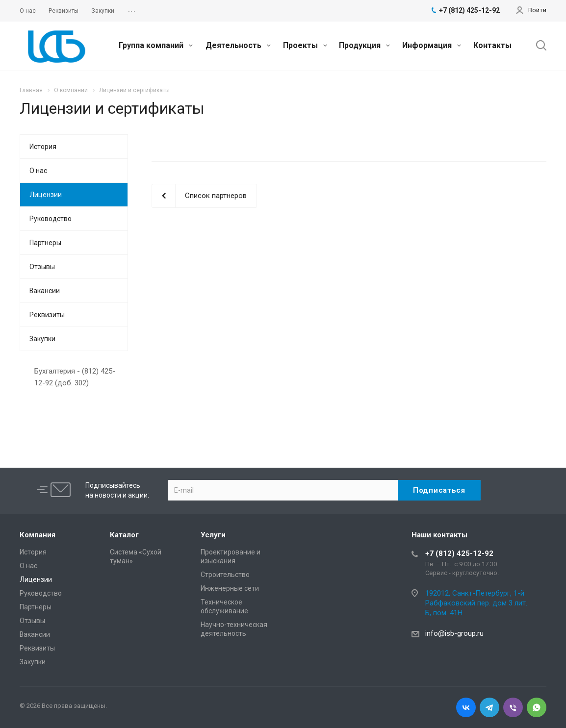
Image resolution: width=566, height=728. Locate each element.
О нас (38, 171)
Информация (432, 45)
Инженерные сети (230, 588)
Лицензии (46, 195)
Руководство (51, 219)
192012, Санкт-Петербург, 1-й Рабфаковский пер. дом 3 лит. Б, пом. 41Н (476, 603)
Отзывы (42, 267)
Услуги (213, 535)
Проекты (305, 45)
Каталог (124, 535)
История (43, 147)
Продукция (364, 45)
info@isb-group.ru (454, 633)
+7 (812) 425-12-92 (459, 553)
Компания (38, 535)
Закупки (42, 339)
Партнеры (45, 243)
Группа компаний (156, 45)
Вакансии (45, 291)
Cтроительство (225, 575)
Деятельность (238, 45)
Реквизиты (47, 315)
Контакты (492, 45)
